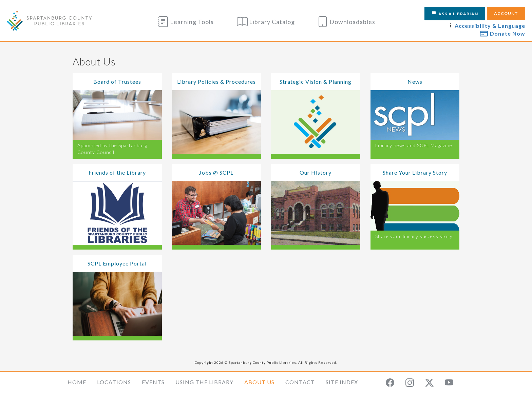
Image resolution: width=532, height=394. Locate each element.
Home (77, 382)
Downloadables (346, 22)
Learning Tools (186, 22)
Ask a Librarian (455, 14)
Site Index (342, 382)
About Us (259, 382)
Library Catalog (266, 22)
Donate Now (502, 33)
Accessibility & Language (490, 26)
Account (506, 13)
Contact (300, 382)
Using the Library (204, 382)
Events (153, 382)
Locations (114, 382)
